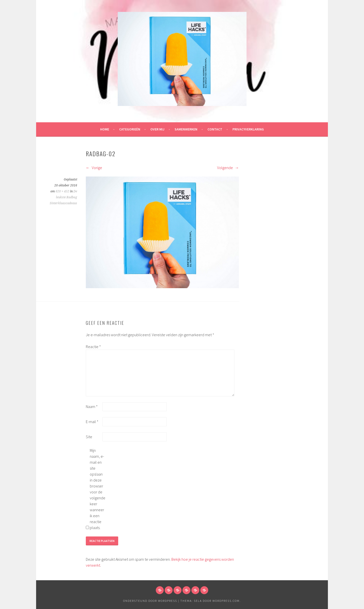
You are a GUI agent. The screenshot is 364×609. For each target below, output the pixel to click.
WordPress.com (226, 601)
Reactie (93, 347)
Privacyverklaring (248, 129)
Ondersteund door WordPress (150, 601)
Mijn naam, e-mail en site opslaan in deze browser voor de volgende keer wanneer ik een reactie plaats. (98, 489)
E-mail (92, 422)
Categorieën (130, 129)
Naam (92, 406)
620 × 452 (62, 191)
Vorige (94, 168)
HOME (105, 129)
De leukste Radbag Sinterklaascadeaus (63, 197)
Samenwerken (186, 129)
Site (89, 437)
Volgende (228, 168)
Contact (215, 129)
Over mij (157, 129)
